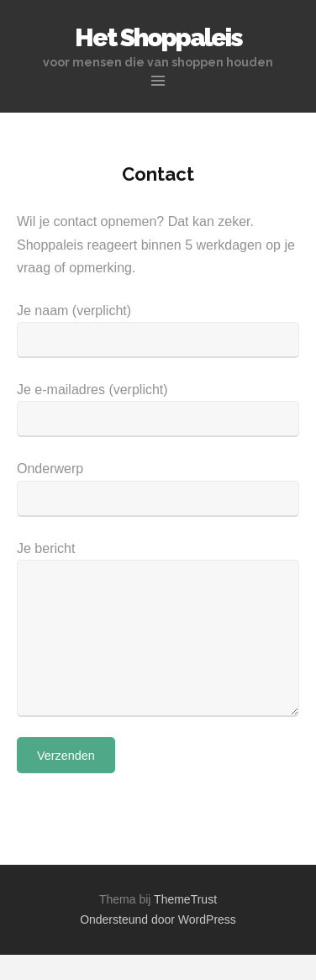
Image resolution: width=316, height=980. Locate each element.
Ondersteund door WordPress (158, 919)
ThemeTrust (185, 899)
